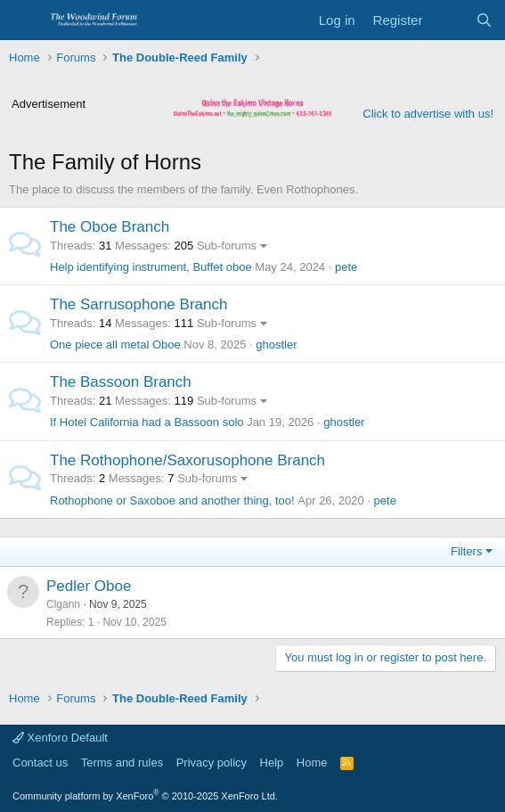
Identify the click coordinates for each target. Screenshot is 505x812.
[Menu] (24, 21)
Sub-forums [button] (227, 246)
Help (272, 763)
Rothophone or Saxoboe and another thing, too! (172, 500)
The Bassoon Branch (121, 382)
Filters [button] (466, 551)
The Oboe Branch (110, 227)
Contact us (40, 763)
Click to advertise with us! (428, 114)
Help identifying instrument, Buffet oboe (151, 267)
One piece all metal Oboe (115, 344)
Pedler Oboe (89, 586)
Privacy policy (212, 763)
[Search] (484, 20)
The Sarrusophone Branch (138, 304)
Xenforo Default (60, 738)
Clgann (63, 604)
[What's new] (448, 20)
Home (312, 763)
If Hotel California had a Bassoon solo (147, 422)
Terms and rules (122, 763)
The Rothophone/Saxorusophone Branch (187, 460)
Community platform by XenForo (145, 796)
